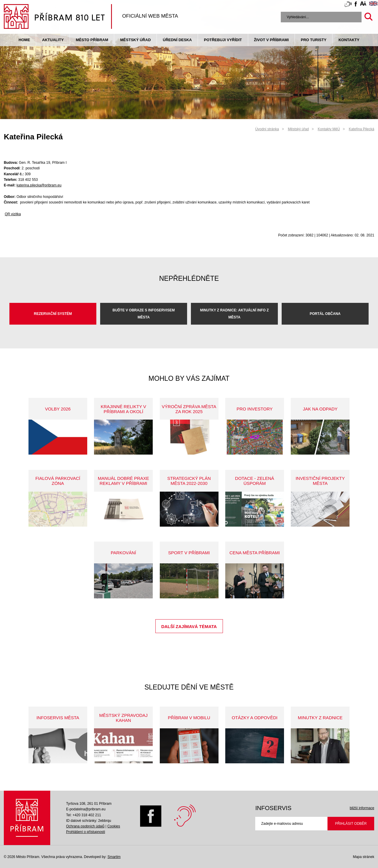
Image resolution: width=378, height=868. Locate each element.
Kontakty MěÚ (329, 129)
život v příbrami (271, 40)
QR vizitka (13, 214)
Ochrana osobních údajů (85, 826)
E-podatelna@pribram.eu (86, 809)
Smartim (114, 857)
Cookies (114, 826)
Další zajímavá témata (189, 626)
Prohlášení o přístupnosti (86, 832)
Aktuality (53, 40)
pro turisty (314, 40)
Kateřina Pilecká (361, 129)
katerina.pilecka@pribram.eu (39, 185)
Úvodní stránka (267, 129)
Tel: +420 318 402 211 (84, 815)
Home (24, 40)
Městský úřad (135, 40)
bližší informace (362, 808)
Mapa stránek (363, 857)
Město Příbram (92, 40)
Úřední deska (177, 40)
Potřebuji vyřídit (223, 40)
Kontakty (349, 40)
